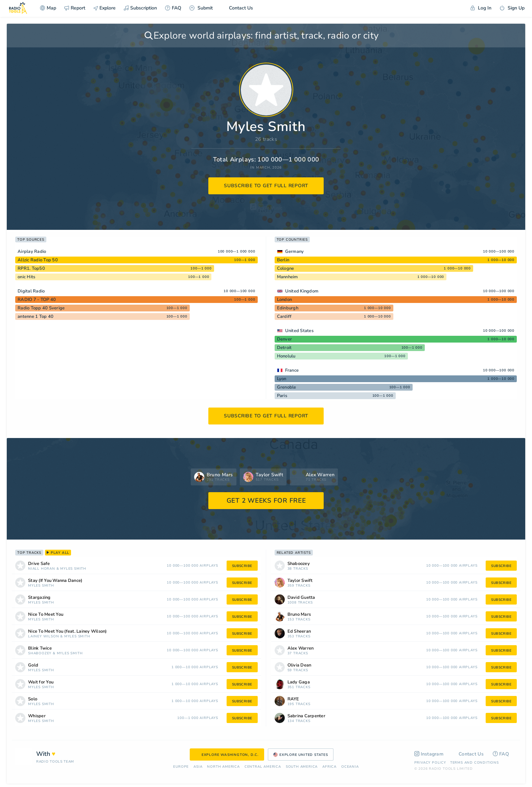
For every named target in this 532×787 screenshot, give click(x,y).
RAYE (293, 699)
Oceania (350, 767)
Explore (105, 8)
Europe (181, 767)
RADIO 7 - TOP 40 (37, 300)
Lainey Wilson (43, 637)
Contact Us (237, 8)
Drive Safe (39, 564)
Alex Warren (301, 648)
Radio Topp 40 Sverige (41, 308)
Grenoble (287, 387)
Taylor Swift (300, 581)
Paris (282, 396)
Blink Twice (40, 648)
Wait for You (41, 682)
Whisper (37, 716)
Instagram (429, 754)
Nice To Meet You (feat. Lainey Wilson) (67, 631)
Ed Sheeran (299, 631)
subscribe (242, 566)
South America (302, 767)
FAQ (173, 8)
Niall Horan (42, 569)
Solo (33, 699)
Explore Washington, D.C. (227, 755)
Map (48, 8)
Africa (329, 767)
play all (58, 553)
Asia (198, 767)
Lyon (282, 379)
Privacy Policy (430, 763)
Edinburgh (288, 308)
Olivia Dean (299, 665)
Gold (33, 665)
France (292, 370)
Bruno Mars (299, 615)
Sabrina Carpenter (306, 716)
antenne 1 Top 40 (36, 316)
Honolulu (286, 356)
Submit (201, 8)
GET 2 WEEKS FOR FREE (266, 501)
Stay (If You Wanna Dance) (55, 581)
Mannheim (287, 277)
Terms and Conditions (475, 763)
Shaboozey (40, 653)
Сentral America (263, 767)
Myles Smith (73, 569)
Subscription (140, 8)
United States (299, 331)
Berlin (283, 260)
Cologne (286, 268)
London (285, 300)
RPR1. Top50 (31, 268)
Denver (285, 339)
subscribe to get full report (266, 186)
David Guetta (301, 598)
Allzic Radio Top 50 (38, 260)
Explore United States (301, 755)
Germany (295, 252)
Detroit (284, 348)
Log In (481, 8)
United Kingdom (302, 291)
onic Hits (26, 277)
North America (223, 767)
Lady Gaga (299, 682)
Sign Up (512, 8)
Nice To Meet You (46, 615)
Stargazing (39, 598)
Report (75, 8)
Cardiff (284, 316)
